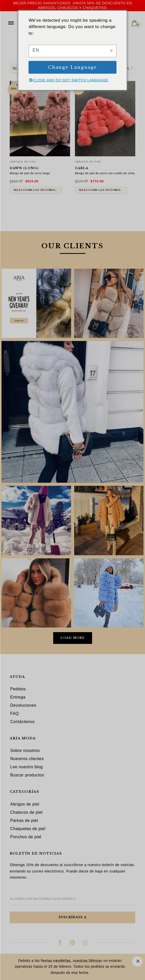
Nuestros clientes (27, 759)
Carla (82, 168)
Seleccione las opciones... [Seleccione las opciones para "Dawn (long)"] (36, 190)
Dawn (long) (24, 168)
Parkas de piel (24, 820)
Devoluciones (23, 705)
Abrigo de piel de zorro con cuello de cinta (105, 173)
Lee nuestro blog (26, 767)
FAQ (15, 713)
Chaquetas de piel (28, 829)
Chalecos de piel (26, 812)
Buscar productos (27, 775)
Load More (72, 638)
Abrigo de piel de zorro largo (30, 173)
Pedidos (18, 689)
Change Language (73, 67)
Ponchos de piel (26, 837)
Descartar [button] (137, 961)
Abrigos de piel (23, 162)
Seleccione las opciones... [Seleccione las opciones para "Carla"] (101, 190)
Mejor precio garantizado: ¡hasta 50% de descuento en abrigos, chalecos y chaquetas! (72, 5)
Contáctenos (22, 722)
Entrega (18, 697)
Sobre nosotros (25, 751)
